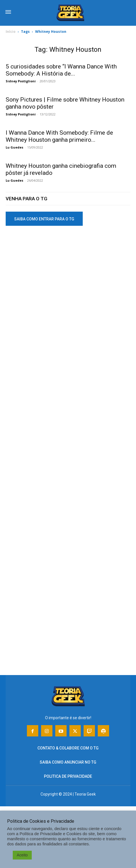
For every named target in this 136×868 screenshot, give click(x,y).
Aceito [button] (22, 855)
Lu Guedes (14, 147)
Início (11, 32)
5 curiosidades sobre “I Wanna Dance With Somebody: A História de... (61, 70)
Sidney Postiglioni (21, 81)
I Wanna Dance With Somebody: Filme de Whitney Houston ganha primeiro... (59, 136)
